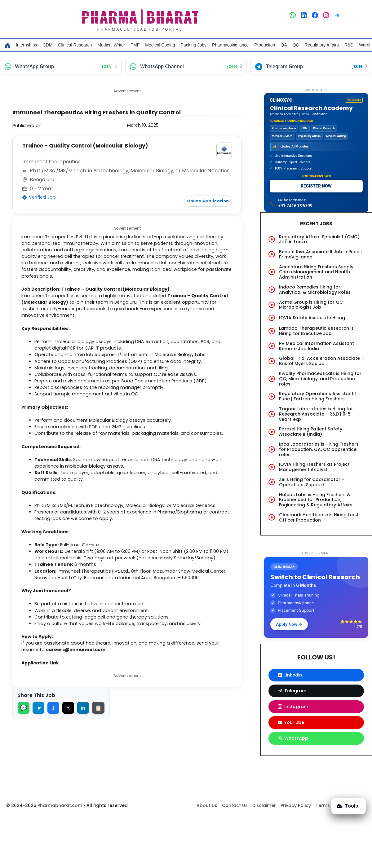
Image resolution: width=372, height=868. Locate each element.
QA (284, 45)
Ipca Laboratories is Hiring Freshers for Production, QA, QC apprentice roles (319, 449)
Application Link (45, 711)
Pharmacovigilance (230, 45)
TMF (135, 45)
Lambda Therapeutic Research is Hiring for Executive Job (316, 331)
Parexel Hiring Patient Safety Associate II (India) (311, 432)
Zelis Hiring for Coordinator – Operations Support (312, 482)
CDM (47, 45)
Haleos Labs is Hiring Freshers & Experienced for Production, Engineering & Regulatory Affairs (316, 500)
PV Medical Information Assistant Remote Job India (317, 346)
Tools (345, 802)
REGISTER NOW (316, 186)
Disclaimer (264, 821)
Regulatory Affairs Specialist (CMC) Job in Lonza (319, 239)
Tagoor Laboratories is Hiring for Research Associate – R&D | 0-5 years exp (316, 414)
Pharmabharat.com (60, 821)
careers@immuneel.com (82, 697)
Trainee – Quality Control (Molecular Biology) (88, 146)
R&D (349, 45)
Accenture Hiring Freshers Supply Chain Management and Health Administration (316, 272)
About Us (207, 821)
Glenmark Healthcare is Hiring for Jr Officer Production (320, 517)
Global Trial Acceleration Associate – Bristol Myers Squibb (321, 361)
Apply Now (289, 624)
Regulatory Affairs (322, 45)
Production (265, 45)
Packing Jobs (194, 45)
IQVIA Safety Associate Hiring (312, 318)
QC (296, 45)
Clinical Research (75, 45)
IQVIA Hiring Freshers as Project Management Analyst (314, 467)
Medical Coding (160, 45)
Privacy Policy (296, 821)
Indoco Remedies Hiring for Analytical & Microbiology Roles (315, 290)
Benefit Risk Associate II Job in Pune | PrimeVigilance (320, 254)
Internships (26, 45)
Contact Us (235, 821)
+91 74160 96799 (295, 206)
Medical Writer (111, 45)
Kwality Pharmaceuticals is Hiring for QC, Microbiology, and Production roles (320, 379)
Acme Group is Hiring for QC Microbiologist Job (311, 305)
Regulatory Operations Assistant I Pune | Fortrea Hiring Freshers (317, 396)
